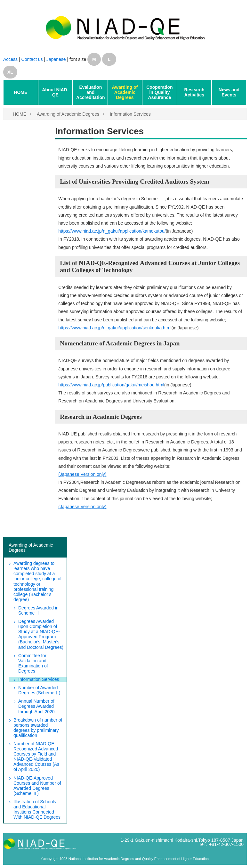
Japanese (56, 59)
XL (10, 72)
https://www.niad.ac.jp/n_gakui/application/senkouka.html (115, 328)
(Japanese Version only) (82, 474)
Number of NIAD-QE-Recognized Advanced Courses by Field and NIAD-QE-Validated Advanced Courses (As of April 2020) (36, 756)
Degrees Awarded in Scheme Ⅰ (38, 610)
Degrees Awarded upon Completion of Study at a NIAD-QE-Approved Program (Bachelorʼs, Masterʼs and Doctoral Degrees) (41, 634)
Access (10, 59)
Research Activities (194, 92)
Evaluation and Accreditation (90, 92)
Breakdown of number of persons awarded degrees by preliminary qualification (38, 728)
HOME (20, 92)
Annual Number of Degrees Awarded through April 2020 (36, 706)
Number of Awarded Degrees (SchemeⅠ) (39, 690)
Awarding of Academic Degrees (125, 92)
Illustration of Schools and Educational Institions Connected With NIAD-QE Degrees (37, 809)
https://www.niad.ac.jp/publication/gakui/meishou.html (111, 385)
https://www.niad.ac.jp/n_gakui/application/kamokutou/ (112, 231)
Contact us (33, 59)
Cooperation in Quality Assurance (159, 92)
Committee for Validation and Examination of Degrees (33, 663)
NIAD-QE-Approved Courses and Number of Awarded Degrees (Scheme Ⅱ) (37, 786)
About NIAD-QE (55, 92)
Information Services (130, 114)
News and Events (229, 92)
